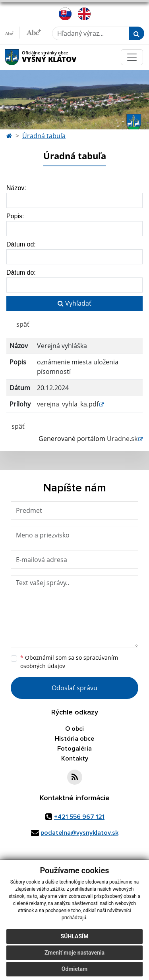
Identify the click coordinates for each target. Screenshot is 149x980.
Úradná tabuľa (44, 136)
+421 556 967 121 (79, 817)
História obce (74, 739)
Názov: (16, 188)
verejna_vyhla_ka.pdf (68, 404)
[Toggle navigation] (132, 57)
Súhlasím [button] (75, 936)
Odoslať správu (74, 688)
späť (23, 324)
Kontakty (75, 759)
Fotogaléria (74, 749)
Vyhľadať (74, 303)
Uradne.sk (122, 439)
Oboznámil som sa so (69, 662)
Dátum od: (21, 244)
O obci (74, 729)
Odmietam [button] (74, 969)
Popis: (15, 216)
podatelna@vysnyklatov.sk (79, 833)
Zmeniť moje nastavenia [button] (74, 953)
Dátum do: (21, 272)
